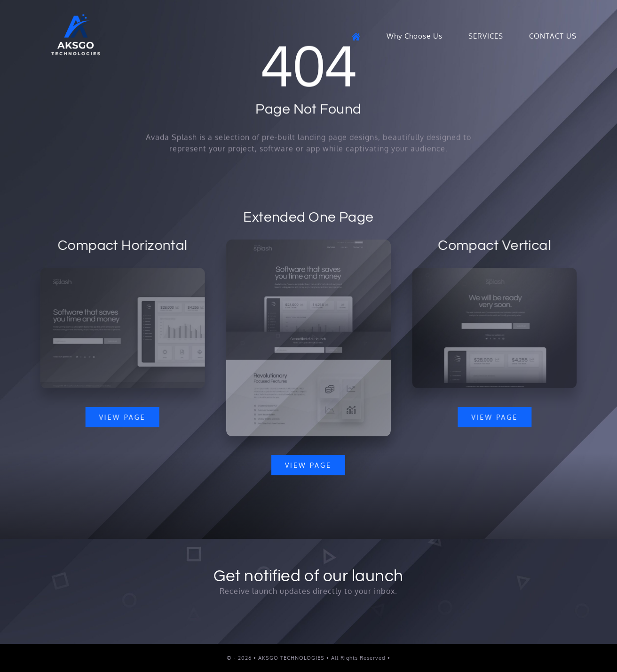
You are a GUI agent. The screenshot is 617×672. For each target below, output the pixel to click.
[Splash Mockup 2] (121, 272)
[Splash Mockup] (308, 244)
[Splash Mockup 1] (496, 272)
